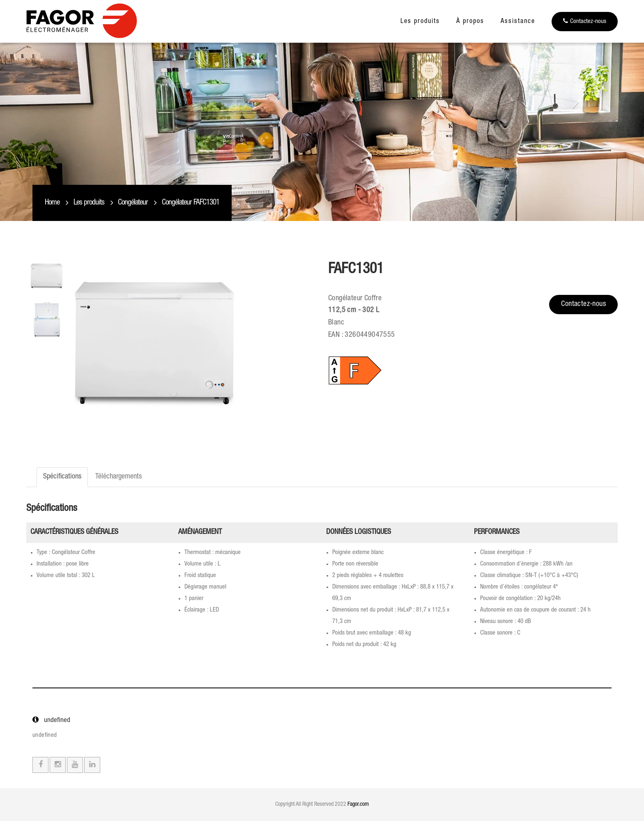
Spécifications (62, 477)
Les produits (420, 22)
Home (52, 203)
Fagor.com (358, 805)
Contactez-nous (585, 21)
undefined (45, 735)
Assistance (518, 22)
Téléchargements (118, 477)
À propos (470, 22)
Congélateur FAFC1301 (191, 203)
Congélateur (133, 203)
